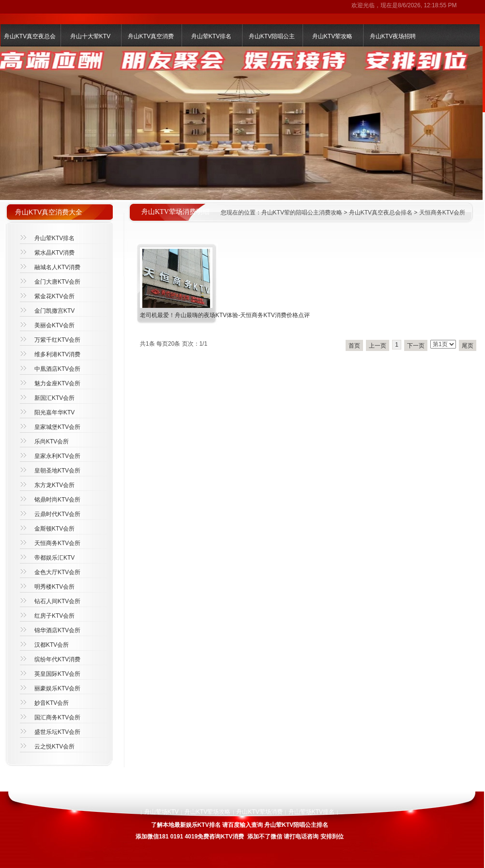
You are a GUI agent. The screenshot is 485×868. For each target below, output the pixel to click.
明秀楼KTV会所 (54, 587)
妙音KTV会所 (52, 703)
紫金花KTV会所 (54, 296)
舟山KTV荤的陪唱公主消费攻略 (302, 213)
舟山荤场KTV (161, 812)
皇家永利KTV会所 (57, 456)
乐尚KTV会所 (52, 442)
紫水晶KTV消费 (54, 253)
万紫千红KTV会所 (57, 340)
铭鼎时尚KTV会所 (57, 500)
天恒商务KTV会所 (442, 213)
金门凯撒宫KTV (54, 311)
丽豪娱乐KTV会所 (57, 688)
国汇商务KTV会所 (57, 717)
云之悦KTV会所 (54, 746)
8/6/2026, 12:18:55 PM (427, 5)
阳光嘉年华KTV (54, 412)
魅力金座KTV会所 (57, 383)
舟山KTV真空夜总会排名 (381, 213)
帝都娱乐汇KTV (54, 558)
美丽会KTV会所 (54, 325)
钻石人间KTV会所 (57, 601)
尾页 (468, 346)
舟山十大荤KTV (90, 36)
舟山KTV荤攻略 (332, 36)
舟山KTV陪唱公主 (272, 36)
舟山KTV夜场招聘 (393, 36)
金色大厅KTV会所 (57, 572)
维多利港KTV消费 (57, 354)
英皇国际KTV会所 (57, 674)
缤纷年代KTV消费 (57, 659)
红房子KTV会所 (54, 616)
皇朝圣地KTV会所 (57, 471)
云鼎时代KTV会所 (57, 514)
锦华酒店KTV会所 (57, 630)
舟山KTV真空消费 (151, 36)
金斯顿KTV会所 (54, 529)
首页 (354, 346)
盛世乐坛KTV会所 (57, 732)
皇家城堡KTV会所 (57, 427)
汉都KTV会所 (52, 645)
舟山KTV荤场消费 (259, 812)
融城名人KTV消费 (57, 267)
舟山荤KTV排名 (211, 36)
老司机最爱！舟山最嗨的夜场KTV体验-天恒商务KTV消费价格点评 (225, 315)
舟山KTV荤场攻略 (207, 812)
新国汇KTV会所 (54, 398)
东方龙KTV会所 (54, 485)
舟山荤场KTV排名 (311, 812)
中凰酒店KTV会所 (57, 369)
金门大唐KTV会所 (57, 282)
